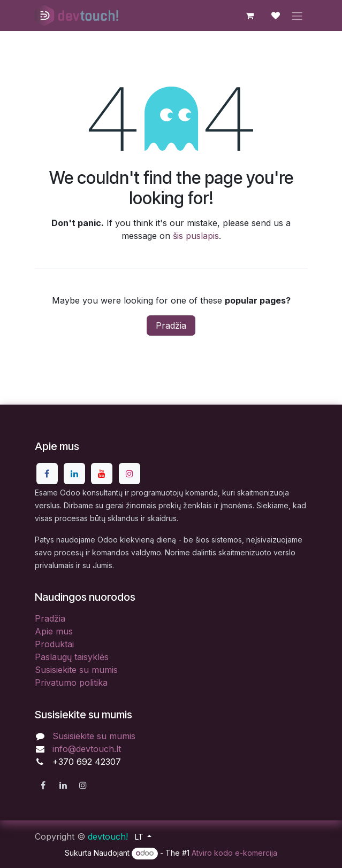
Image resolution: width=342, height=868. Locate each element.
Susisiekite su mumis (76, 670)
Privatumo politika (71, 683)
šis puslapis (196, 236)
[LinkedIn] (74, 474)
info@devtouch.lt (87, 749)
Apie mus (54, 631)
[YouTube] (102, 474)
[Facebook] (47, 474)
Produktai (54, 644)
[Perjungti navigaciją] (297, 15)
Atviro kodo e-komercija (234, 853)
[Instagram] (130, 474)
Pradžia (171, 325)
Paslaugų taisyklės (72, 657)
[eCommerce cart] (250, 15)
